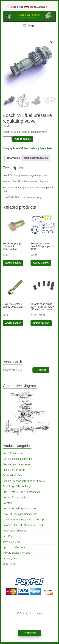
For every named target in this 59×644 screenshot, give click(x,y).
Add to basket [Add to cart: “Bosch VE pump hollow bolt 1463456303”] (13, 263)
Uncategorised (11, 558)
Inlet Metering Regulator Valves (20, 509)
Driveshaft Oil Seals (13, 475)
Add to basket (23, 139)
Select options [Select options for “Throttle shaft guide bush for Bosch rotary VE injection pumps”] (41, 323)
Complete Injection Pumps (17, 459)
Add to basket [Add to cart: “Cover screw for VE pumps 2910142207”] (13, 323)
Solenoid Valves (12, 542)
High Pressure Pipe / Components (21, 492)
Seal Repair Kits (11, 536)
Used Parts (9, 564)
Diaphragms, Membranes (16, 464)
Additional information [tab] (36, 158)
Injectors (8, 503)
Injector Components (14, 497)
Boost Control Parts (14, 453)
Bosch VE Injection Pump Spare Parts (33, 148)
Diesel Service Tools (14, 470)
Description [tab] (13, 158)
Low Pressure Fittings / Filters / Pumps (24, 520)
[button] (51, 43)
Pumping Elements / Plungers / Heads (23, 525)
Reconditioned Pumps (15, 531)
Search (41, 370)
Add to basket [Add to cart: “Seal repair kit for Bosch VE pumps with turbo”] (41, 263)
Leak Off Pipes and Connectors (20, 514)
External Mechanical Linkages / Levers (24, 481)
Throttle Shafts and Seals (17, 553)
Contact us (29, 633)
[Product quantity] (7, 138)
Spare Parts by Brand (14, 547)
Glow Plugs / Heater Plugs (17, 486)
